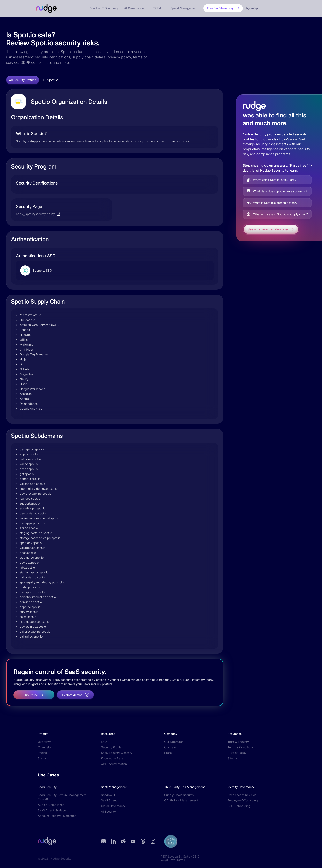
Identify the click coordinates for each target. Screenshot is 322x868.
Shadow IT (108, 795)
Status (42, 758)
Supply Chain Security (179, 795)
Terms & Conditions (240, 747)
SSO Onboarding (239, 806)
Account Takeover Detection (57, 816)
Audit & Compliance (51, 805)
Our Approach (174, 742)
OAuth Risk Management (181, 800)
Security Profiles (112, 747)
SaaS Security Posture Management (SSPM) (62, 797)
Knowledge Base (112, 758)
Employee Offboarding (243, 800)
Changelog (45, 747)
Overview (44, 742)
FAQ (104, 742)
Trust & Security (238, 742)
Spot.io (53, 80)
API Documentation (114, 764)
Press (168, 753)
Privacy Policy (237, 753)
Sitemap (233, 758)
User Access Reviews (242, 795)
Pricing (42, 753)
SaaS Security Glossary (117, 753)
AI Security (108, 811)
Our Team (171, 747)
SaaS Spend (109, 800)
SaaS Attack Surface (52, 810)
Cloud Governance (113, 806)
